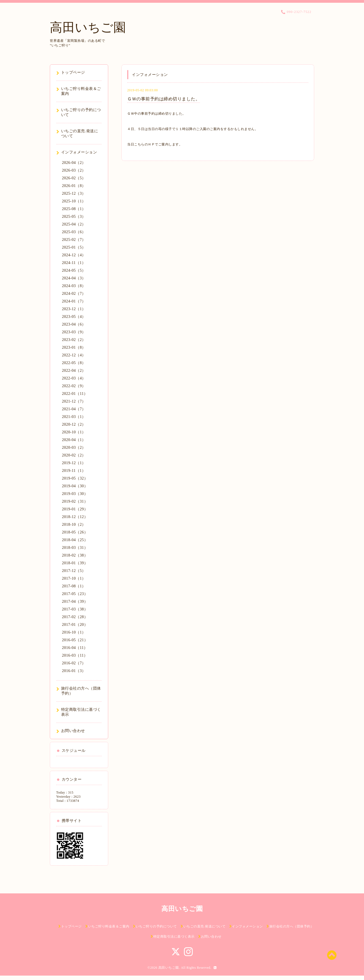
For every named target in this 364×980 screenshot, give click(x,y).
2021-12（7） (74, 401)
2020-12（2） (74, 424)
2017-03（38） (75, 609)
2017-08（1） (74, 586)
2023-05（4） (74, 317)
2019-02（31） (75, 501)
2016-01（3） (74, 671)
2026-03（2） (74, 170)
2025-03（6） (74, 232)
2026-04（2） (74, 163)
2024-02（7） (74, 294)
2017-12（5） (74, 571)
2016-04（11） (75, 648)
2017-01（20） (75, 625)
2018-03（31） (75, 548)
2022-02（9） (74, 386)
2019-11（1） (74, 471)
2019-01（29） (75, 509)
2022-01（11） (75, 394)
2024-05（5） (74, 270)
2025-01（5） (74, 247)
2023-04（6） (74, 324)
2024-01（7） (74, 301)
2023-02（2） (74, 340)
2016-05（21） (75, 640)
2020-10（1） (74, 432)
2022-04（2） (74, 371)
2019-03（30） (75, 494)
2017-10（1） (74, 578)
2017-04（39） (75, 602)
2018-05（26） (75, 532)
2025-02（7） (74, 240)
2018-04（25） (75, 540)
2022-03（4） (74, 378)
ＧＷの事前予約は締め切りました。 (164, 99)
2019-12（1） (74, 463)
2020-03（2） (74, 448)
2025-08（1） (74, 209)
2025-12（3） (74, 193)
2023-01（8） (74, 347)
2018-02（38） (75, 555)
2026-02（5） (74, 178)
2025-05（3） (74, 217)
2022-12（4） (74, 355)
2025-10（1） (74, 201)
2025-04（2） (74, 224)
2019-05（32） (75, 478)
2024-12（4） (74, 255)
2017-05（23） (75, 594)
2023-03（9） (74, 332)
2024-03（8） (74, 286)
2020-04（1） (74, 440)
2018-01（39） (75, 563)
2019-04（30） (75, 486)
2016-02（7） (74, 663)
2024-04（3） (74, 278)
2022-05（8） (74, 363)
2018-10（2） (74, 525)
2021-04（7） (74, 409)
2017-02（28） (75, 617)
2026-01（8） (74, 186)
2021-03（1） (74, 417)
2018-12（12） (75, 517)
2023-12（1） (74, 309)
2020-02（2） (74, 455)
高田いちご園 (88, 27)
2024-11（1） (74, 263)
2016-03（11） (75, 655)
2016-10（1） (74, 632)
